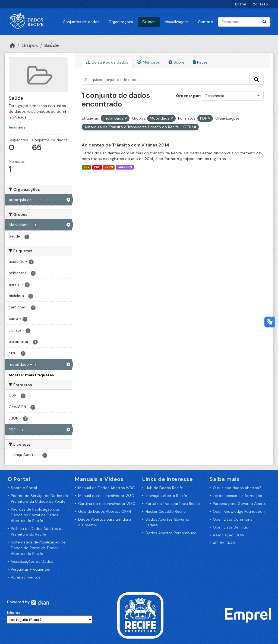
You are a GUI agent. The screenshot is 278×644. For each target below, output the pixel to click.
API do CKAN (224, 543)
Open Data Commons (233, 519)
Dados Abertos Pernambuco (171, 533)
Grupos (149, 22)
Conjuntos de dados (81, 22)
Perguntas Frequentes (30, 569)
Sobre (176, 62)
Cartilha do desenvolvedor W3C (107, 504)
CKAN (40, 603)
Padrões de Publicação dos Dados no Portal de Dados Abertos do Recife (35, 515)
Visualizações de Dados (32, 561)
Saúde (52, 45)
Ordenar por (188, 96)
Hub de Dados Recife (164, 488)
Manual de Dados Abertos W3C (106, 488)
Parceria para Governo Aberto (240, 504)
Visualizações (177, 22)
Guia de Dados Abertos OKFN (105, 511)
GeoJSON (125, 167)
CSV (86, 167)
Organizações (121, 22)
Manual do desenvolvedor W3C (106, 496)
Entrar (241, 4)
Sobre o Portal (24, 488)
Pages (200, 62)
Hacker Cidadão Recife (166, 511)
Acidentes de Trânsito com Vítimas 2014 (125, 145)
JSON (109, 167)
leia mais (17, 127)
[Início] (12, 45)
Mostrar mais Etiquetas (31, 375)
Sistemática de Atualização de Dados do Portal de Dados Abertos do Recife (38, 548)
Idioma (14, 612)
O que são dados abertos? (237, 488)
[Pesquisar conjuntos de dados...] (244, 22)
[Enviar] (264, 22)
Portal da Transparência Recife (173, 504)
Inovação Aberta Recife (166, 496)
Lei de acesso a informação (238, 496)
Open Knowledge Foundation (239, 511)
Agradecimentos (26, 577)
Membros (148, 62)
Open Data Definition (232, 527)
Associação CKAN (229, 535)
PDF (97, 167)
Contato (260, 4)
